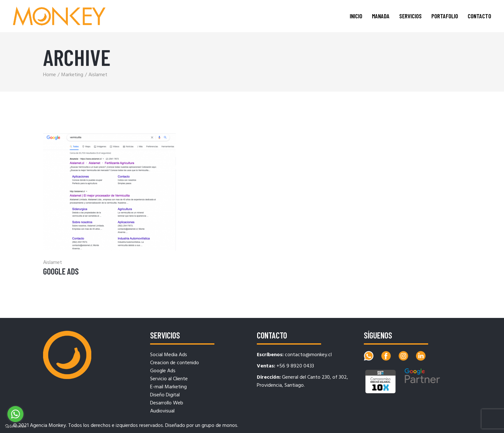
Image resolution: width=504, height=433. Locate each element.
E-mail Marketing (168, 387)
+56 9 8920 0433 (295, 366)
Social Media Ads (169, 355)
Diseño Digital (165, 395)
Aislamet (53, 263)
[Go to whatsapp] (15, 414)
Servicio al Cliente (169, 379)
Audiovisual (162, 411)
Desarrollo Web (167, 403)
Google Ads (61, 271)
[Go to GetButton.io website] (15, 426)
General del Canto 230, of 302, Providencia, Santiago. (302, 381)
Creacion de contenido (175, 363)
